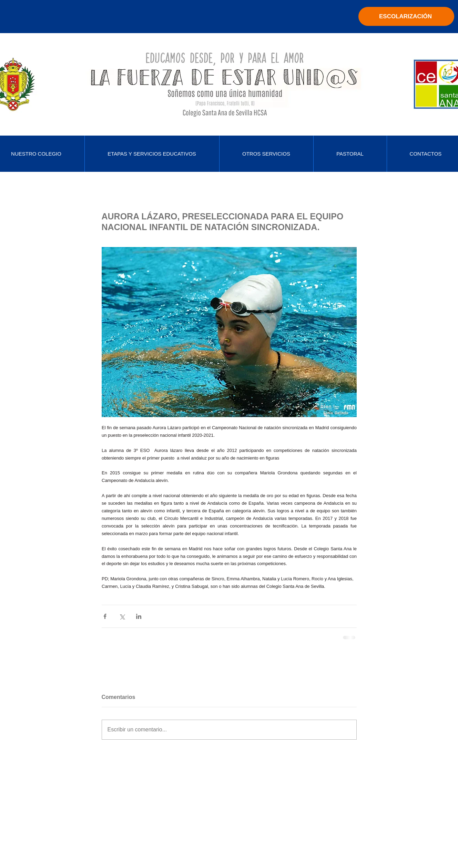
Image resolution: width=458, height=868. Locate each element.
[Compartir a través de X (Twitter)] (122, 616)
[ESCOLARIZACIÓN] (406, 16)
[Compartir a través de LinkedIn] (139, 616)
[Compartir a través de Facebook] (105, 616)
